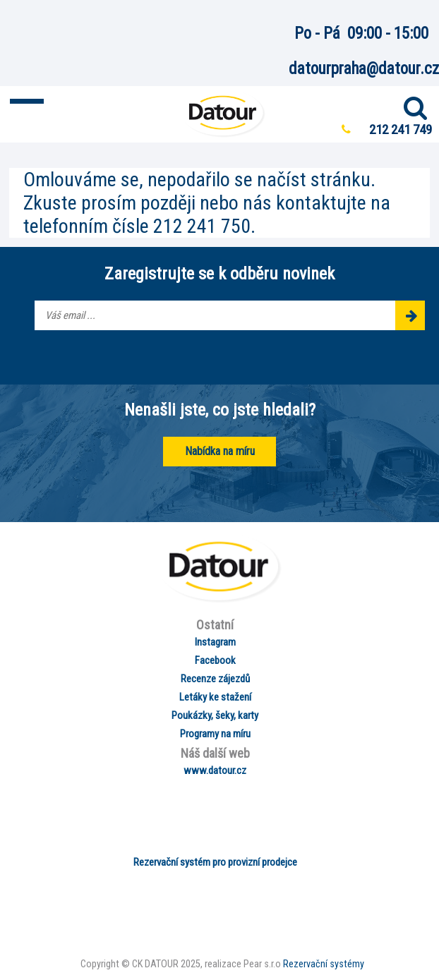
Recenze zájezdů (215, 679)
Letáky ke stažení (215, 697)
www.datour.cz (215, 770)
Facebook (215, 660)
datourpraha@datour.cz (364, 69)
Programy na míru (215, 734)
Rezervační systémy (324, 964)
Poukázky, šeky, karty (215, 715)
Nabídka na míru (220, 451)
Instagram (215, 642)
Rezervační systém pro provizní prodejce (215, 862)
